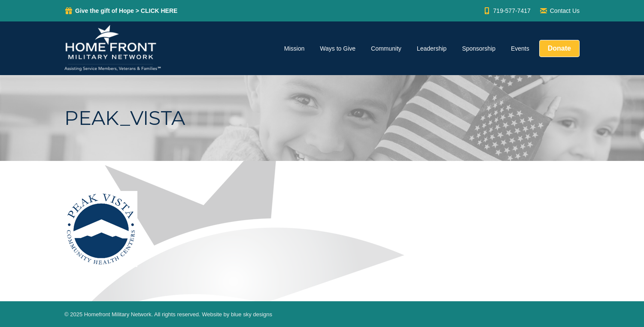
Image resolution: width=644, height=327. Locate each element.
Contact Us (559, 11)
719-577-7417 (507, 11)
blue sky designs (252, 314)
